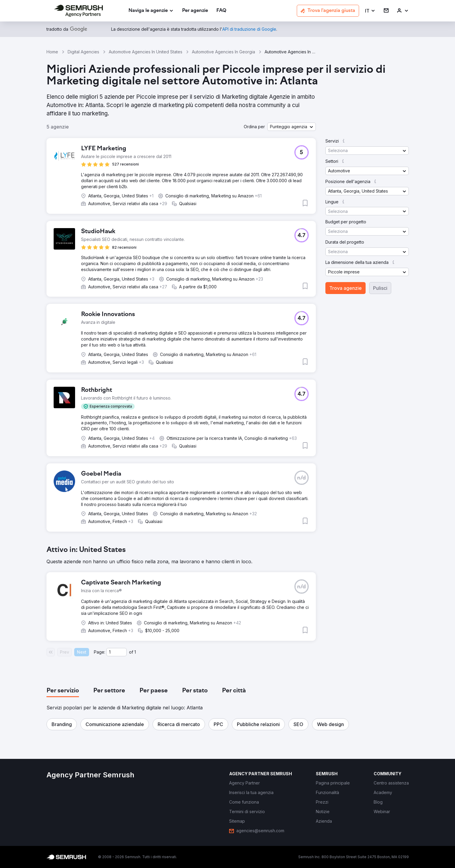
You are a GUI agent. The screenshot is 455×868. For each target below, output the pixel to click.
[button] (370, 11)
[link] (195, 11)
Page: (100, 652)
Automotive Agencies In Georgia (223, 52)
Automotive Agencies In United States (146, 52)
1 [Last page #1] (135, 652)
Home (52, 52)
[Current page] (117, 652)
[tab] (63, 691)
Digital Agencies (83, 52)
